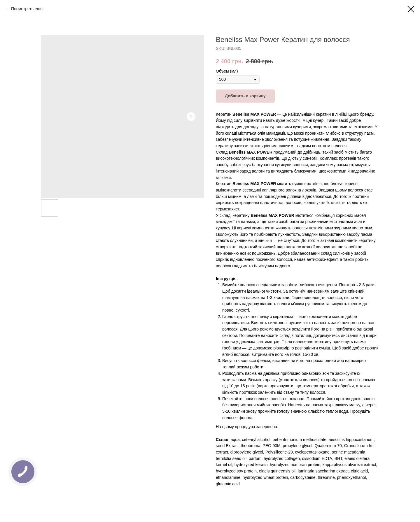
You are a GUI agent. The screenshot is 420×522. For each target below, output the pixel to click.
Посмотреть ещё (27, 9)
